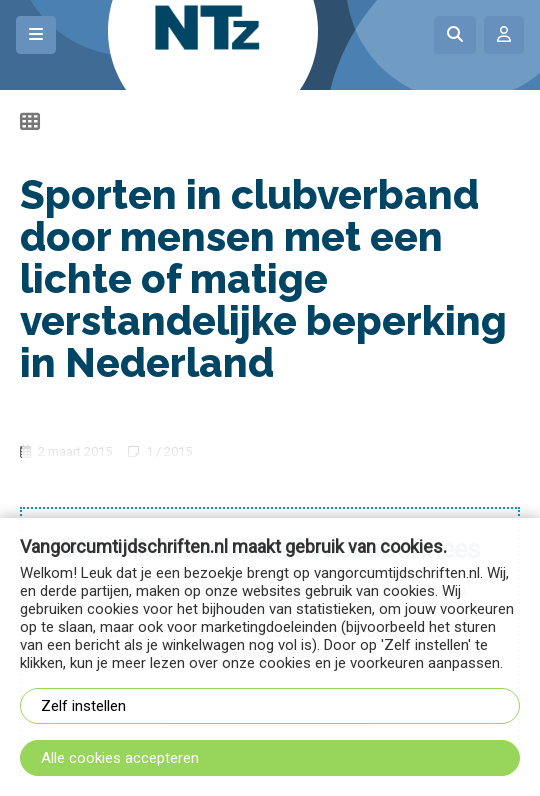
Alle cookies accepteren (120, 758)
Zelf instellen (83, 706)
